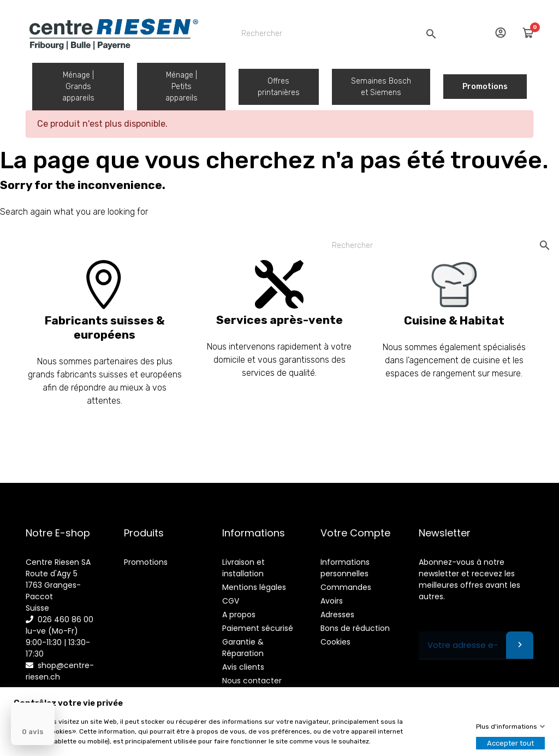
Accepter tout (510, 743)
